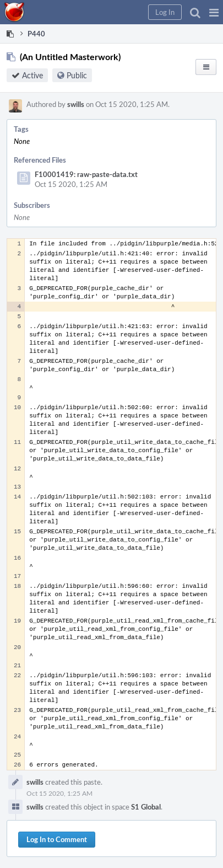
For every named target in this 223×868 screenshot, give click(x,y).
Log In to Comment (57, 839)
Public (77, 75)
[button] (214, 12)
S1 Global (146, 807)
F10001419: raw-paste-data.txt (86, 174)
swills (76, 104)
